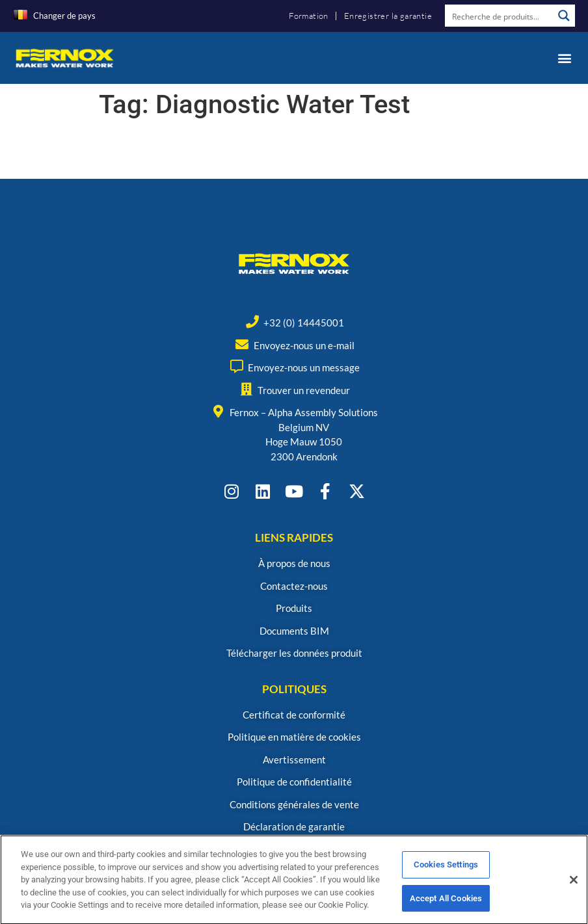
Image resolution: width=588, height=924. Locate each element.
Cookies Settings (446, 870)
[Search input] (500, 16)
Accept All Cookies (446, 904)
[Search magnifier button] (564, 16)
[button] (564, 58)
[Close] (574, 885)
